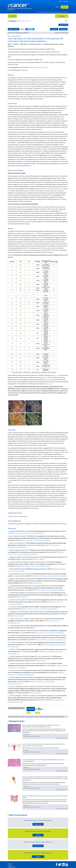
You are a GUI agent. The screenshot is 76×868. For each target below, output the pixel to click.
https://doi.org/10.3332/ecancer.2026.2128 (32, 752)
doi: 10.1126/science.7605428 (56, 590)
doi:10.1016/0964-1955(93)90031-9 (56, 576)
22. (9, 663)
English (60, 1)
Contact (10, 864)
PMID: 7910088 (40, 576)
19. (9, 642)
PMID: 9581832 (22, 597)
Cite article (54, 29)
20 (59, 452)
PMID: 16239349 (26, 566)
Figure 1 (56, 375)
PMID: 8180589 (50, 644)
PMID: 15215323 (27, 540)
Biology (23, 717)
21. (9, 656)
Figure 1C (47, 379)
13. (9, 607)
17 (30, 166)
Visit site (38, 835)
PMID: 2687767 (41, 661)
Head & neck (17, 717)
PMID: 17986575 (55, 602)
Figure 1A (45, 377)
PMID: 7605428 (41, 590)
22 (41, 456)
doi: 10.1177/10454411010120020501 (46, 609)
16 (59, 159)
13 (42, 151)
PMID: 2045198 (62, 665)
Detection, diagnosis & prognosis (42, 717)
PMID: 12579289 (18, 616)
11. (9, 593)
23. (9, 670)
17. (9, 630)
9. (8, 579)
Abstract (57, 33)
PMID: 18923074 (61, 569)
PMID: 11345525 (28, 609)
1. (8, 531)
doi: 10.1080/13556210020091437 (34, 533)
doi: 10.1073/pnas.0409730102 (41, 566)
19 (44, 450)
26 (34, 496)
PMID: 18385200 (56, 700)
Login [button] (57, 7)
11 (50, 147)
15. (9, 619)
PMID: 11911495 (53, 545)
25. (9, 686)
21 (44, 454)
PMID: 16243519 (40, 633)
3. (8, 543)
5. (8, 557)
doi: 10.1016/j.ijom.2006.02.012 (56, 640)
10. (9, 586)
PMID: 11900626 (17, 533)
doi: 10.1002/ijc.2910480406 (17, 668)
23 (42, 461)
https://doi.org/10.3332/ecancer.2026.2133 (32, 736)
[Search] (66, 21)
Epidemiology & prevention (58, 717)
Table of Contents (14, 29)
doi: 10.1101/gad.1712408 (16, 571)
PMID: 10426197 (36, 693)
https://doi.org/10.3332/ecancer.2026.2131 (32, 788)
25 (59, 478)
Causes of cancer (30, 717)
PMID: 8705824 (37, 583)
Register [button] (64, 7)
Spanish (66, 1)
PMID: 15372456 (52, 621)
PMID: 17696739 (39, 559)
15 (50, 155)
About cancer (38, 846)
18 (33, 217)
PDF (67, 33)
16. (9, 626)
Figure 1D (48, 384)
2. (8, 536)
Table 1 (34, 233)
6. (8, 562)
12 (48, 149)
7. (8, 569)
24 (31, 465)
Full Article (62, 33)
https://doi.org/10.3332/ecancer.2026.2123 (32, 807)
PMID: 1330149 (47, 651)
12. (9, 600)
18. (9, 635)
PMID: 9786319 (37, 682)
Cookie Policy (11, 867)
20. (9, 649)
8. (8, 574)
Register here (38, 824)
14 (34, 153)
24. (9, 677)
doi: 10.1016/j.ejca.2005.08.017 (55, 633)
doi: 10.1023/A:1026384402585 (24, 675)
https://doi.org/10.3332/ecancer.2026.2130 (32, 769)
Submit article (63, 25)
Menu (12, 16)
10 (35, 147)
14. (9, 612)
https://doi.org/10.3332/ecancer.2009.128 (18, 33)
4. (8, 550)
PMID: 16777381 (41, 640)
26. (9, 696)
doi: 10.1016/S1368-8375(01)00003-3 (26, 554)
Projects (10, 865)
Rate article (63, 29)
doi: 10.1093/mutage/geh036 (41, 540)
